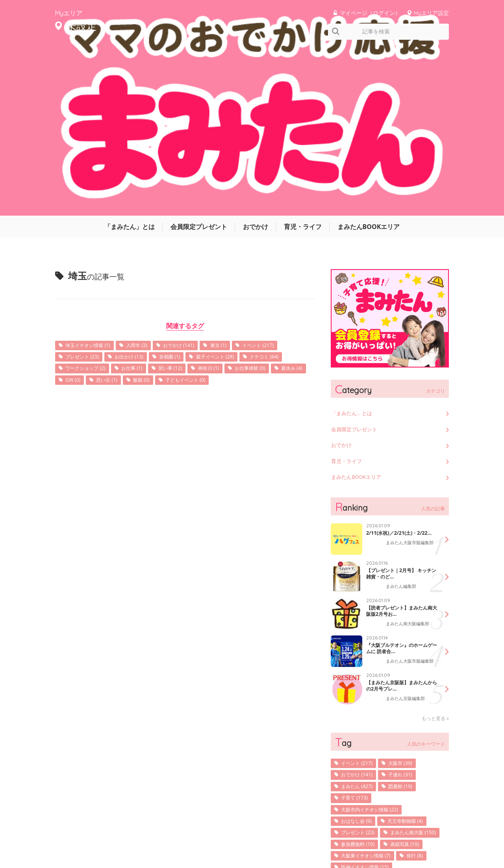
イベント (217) (282, 176)
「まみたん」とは (130, 57)
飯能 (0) (243, 213)
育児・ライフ (303, 57)
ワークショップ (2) (139, 200)
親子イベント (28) (234, 188)
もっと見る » (435, 557)
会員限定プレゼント (199, 57)
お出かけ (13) (138, 188)
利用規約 (354, 838)
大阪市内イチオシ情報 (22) (375, 651)
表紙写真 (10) (413, 700)
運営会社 (283, 838)
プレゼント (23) (85, 188)
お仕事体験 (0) (84, 213)
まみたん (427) (360, 627)
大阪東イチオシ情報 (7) (371, 712)
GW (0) (168, 213)
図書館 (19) (408, 627)
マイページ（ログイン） (370, 13)
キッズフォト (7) (362, 749)
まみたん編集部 (402, 424)
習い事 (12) (233, 200)
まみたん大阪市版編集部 (409, 386)
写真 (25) (421, 737)
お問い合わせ (390, 838)
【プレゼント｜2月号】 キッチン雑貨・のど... (402, 410)
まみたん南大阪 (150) (368, 688)
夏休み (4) (130, 213)
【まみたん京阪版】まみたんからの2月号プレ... (399, 526)
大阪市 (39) (408, 603)
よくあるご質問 (432, 838)
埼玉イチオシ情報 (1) (92, 176)
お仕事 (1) (191, 200)
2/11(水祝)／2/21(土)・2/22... (396, 370)
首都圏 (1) (183, 188)
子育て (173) (357, 639)
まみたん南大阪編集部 (409, 461)
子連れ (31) (408, 615)
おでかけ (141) (194, 176)
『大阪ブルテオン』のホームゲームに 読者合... (399, 485)
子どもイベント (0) (89, 225)
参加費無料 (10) (361, 700)
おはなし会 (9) (359, 664)
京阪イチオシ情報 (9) (368, 737)
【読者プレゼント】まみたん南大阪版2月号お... (399, 448)
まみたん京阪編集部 (407, 539)
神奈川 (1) (276, 200)
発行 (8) (425, 712)
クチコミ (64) (83, 200)
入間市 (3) (147, 176)
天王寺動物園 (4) (414, 664)
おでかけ (256, 57)
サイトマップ (319, 838)
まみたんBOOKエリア (369, 57)
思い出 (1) (205, 213)
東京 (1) (238, 176)
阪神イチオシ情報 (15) (369, 725)
